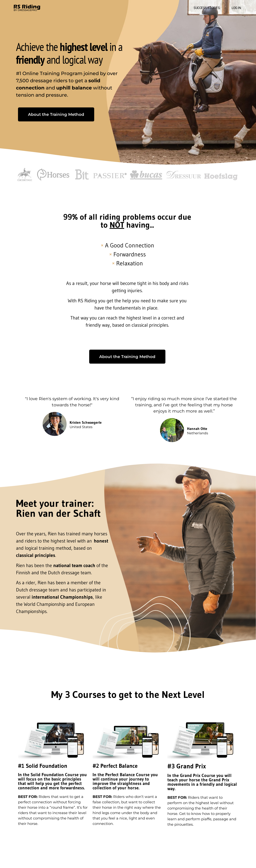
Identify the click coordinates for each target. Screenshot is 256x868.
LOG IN (236, 8)
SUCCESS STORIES (207, 8)
